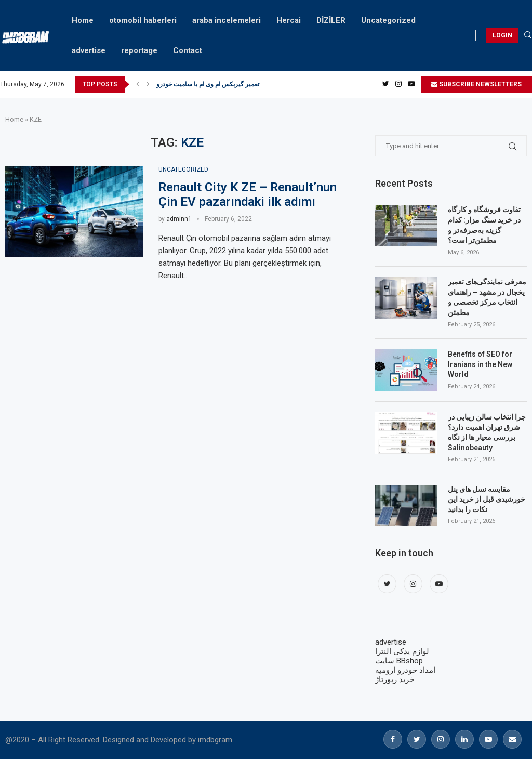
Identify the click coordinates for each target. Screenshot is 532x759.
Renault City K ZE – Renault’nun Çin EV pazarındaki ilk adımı (248, 194)
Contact (188, 50)
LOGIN (502, 35)
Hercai (289, 20)
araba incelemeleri (227, 20)
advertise (89, 50)
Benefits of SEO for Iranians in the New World (480, 364)
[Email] (512, 739)
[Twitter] (386, 84)
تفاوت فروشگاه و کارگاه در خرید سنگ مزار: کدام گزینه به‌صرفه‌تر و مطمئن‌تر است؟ (484, 225)
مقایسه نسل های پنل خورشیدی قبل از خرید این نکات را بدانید (487, 499)
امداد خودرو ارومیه (405, 670)
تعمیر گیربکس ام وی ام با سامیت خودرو (208, 84)
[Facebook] (393, 739)
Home (83, 20)
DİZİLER (331, 20)
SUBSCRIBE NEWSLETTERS (476, 84)
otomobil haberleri (143, 20)
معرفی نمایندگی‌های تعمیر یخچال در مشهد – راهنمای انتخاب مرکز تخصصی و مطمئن (487, 297)
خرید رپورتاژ (395, 679)
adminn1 (179, 219)
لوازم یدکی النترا (402, 651)
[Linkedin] (464, 739)
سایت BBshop (399, 661)
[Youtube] (411, 84)
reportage (139, 50)
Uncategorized (388, 20)
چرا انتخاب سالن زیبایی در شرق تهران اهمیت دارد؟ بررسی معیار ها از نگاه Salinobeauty (487, 432)
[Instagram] (398, 84)
